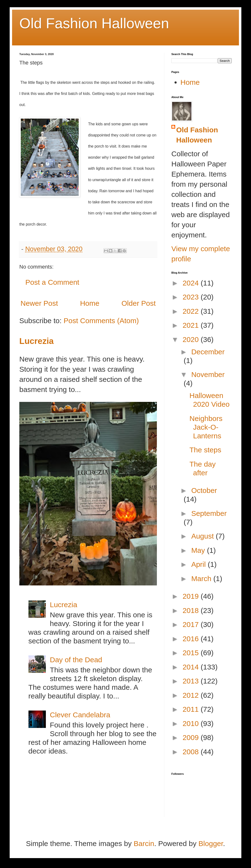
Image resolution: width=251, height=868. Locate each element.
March (202, 579)
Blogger (211, 843)
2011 (192, 709)
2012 (192, 695)
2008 (192, 752)
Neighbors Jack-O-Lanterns (206, 427)
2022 (192, 311)
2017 (192, 624)
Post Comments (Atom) (101, 321)
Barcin (144, 843)
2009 (192, 737)
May (199, 550)
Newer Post (39, 303)
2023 (192, 297)
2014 (192, 667)
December (208, 352)
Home (90, 303)
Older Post (139, 303)
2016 (192, 639)
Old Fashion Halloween (94, 23)
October (204, 490)
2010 (192, 723)
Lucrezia (36, 341)
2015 (192, 653)
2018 (192, 610)
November (208, 374)
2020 (192, 339)
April (199, 564)
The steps (205, 450)
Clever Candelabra (80, 715)
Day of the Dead (76, 660)
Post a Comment (52, 282)
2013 (192, 681)
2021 (192, 325)
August (203, 536)
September (209, 513)
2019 (192, 596)
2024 (192, 283)
